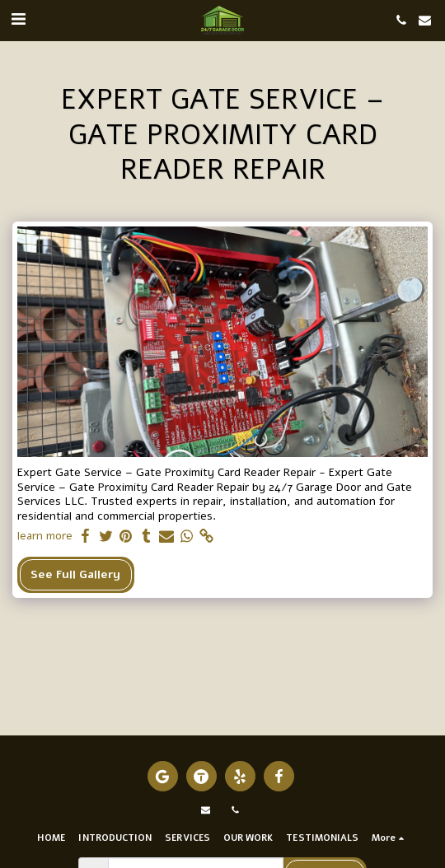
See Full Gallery (75, 574)
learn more (45, 536)
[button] (18, 19)
